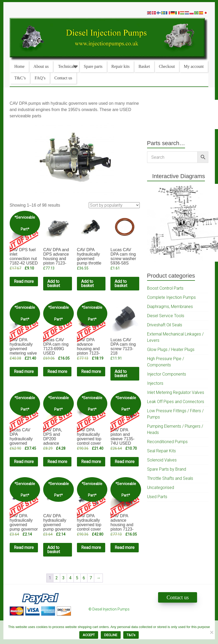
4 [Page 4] (70, 578)
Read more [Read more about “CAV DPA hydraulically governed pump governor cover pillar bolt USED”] (24, 547)
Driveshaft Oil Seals (165, 325)
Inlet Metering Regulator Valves (176, 392)
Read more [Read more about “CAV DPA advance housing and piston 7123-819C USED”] (91, 371)
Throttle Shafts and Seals (170, 478)
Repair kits (121, 66)
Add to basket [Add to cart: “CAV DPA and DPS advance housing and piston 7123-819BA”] (54, 284)
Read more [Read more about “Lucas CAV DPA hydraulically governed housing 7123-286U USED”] (24, 462)
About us (41, 66)
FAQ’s (40, 78)
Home (19, 66)
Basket (144, 66)
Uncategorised (161, 488)
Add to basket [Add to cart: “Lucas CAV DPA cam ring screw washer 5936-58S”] (121, 284)
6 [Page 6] (84, 578)
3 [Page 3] (63, 578)
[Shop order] (114, 205)
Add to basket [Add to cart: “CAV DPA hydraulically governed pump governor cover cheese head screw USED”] (54, 550)
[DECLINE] (211, 632)
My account (194, 66)
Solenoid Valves (162, 460)
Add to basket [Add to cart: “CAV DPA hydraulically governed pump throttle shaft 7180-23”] (87, 284)
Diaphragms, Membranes (170, 307)
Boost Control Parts (165, 288)
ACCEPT (89, 635)
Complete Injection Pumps (171, 297)
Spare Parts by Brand (167, 469)
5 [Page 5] (77, 578)
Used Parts (157, 497)
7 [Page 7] (91, 578)
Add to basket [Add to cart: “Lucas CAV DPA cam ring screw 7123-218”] (121, 374)
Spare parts (93, 66)
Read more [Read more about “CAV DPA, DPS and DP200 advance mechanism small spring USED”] (57, 462)
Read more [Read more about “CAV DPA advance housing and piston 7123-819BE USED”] (125, 547)
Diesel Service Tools (166, 316)
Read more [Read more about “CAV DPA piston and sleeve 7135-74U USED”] (125, 462)
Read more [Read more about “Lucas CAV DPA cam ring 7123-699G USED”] (57, 371)
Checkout (167, 66)
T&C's (131, 635)
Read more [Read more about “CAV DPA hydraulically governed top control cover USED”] (91, 462)
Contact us (63, 78)
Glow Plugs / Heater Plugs (171, 349)
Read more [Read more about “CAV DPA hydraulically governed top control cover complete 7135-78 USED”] (91, 547)
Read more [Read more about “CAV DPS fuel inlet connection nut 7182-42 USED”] (24, 281)
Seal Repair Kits (161, 451)
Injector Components (167, 374)
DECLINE (111, 635)
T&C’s (20, 78)
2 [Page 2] (57, 578)
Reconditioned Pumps (167, 442)
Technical (66, 66)
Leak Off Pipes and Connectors (176, 402)
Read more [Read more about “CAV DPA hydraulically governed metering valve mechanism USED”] (24, 371)
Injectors (155, 383)
